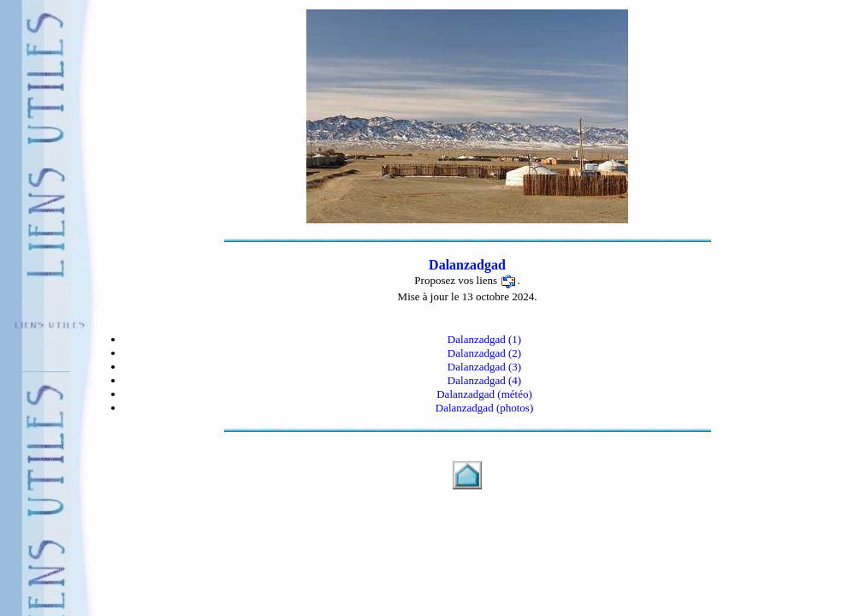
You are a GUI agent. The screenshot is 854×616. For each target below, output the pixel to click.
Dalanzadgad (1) (484, 339)
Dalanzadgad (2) (484, 353)
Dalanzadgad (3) (484, 367)
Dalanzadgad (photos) (484, 408)
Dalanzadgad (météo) (484, 394)
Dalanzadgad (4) (484, 380)
